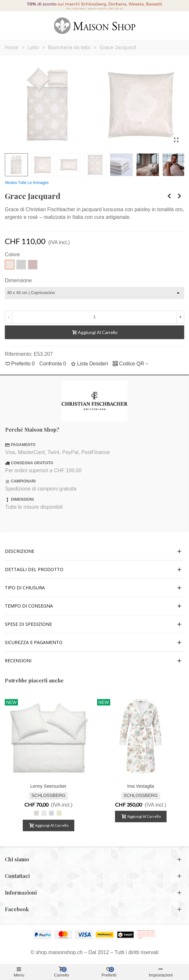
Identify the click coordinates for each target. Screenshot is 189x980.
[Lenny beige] (36, 813)
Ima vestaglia (141, 786)
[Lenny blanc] (44, 813)
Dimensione (18, 280)
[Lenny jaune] (59, 813)
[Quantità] (94, 317)
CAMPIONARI (23, 481)
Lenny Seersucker (49, 786)
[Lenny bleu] (51, 813)
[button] (94, 551)
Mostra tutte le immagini (27, 183)
